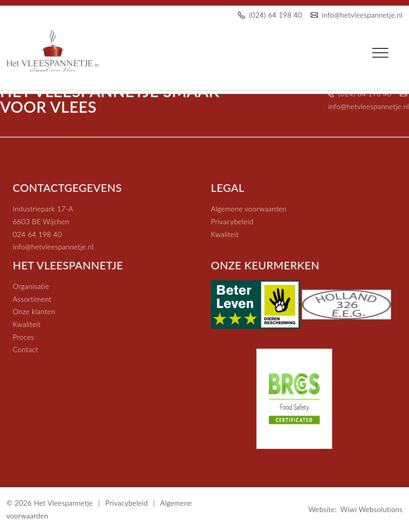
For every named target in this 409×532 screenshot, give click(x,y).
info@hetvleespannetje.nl (357, 15)
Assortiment (32, 299)
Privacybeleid (232, 222)
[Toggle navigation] (380, 51)
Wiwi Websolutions (371, 509)
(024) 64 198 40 (270, 15)
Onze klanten (34, 312)
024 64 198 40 (37, 234)
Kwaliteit (225, 234)
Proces (23, 337)
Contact (25, 350)
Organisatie (31, 286)
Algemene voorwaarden (249, 209)
